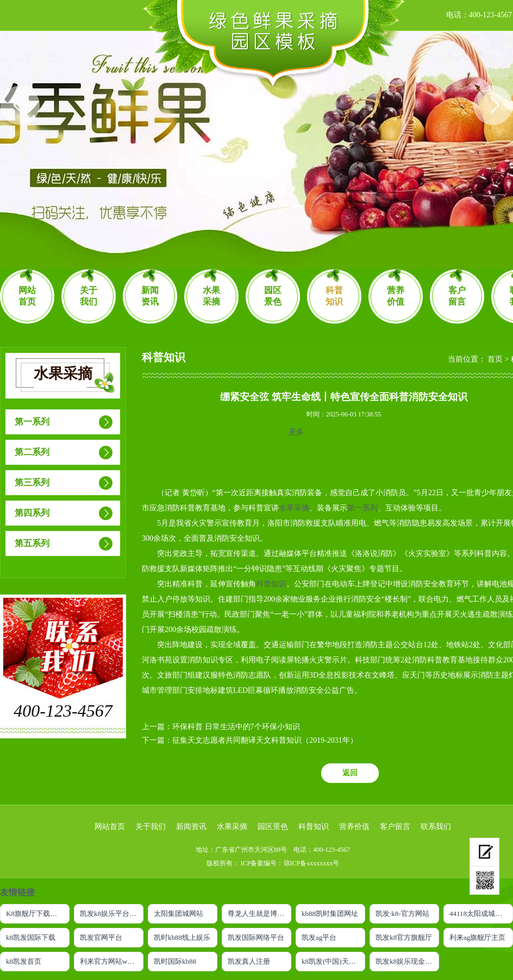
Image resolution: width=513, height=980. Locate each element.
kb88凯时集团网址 (330, 913)
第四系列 (32, 513)
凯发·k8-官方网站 (402, 913)
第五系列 (32, 543)
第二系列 (32, 452)
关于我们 (89, 296)
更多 (296, 432)
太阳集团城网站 (179, 913)
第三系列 (32, 482)
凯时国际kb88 (175, 961)
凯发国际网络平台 (256, 937)
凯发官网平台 (101, 937)
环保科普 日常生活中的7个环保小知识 (236, 727)
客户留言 (457, 296)
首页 (495, 359)
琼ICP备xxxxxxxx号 (312, 863)
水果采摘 (211, 296)
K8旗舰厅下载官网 (35, 913)
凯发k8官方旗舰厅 (404, 937)
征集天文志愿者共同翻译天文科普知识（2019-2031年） (265, 740)
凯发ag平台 (319, 937)
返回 (350, 773)
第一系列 (32, 422)
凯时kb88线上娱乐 (182, 937)
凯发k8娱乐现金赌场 (407, 961)
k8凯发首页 (24, 961)
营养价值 (396, 296)
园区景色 (273, 296)
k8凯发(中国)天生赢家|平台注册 (333, 961)
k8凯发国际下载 (31, 937)
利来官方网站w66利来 (112, 961)
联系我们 (436, 827)
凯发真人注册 (249, 961)
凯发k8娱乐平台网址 (112, 913)
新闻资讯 (150, 296)
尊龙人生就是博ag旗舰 (259, 913)
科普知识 (334, 296)
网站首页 (27, 296)
